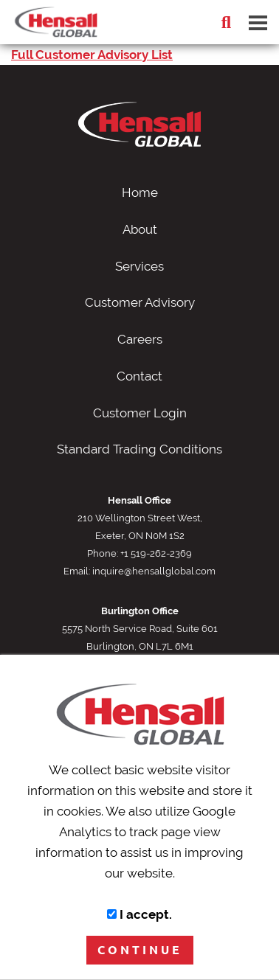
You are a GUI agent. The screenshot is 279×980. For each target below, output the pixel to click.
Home (140, 192)
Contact (139, 376)
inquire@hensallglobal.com (154, 571)
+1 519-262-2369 (156, 553)
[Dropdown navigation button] (258, 22)
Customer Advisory (140, 302)
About (140, 229)
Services (139, 266)
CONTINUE (140, 950)
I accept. (139, 914)
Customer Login (140, 413)
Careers (140, 339)
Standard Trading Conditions (139, 449)
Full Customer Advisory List (92, 55)
